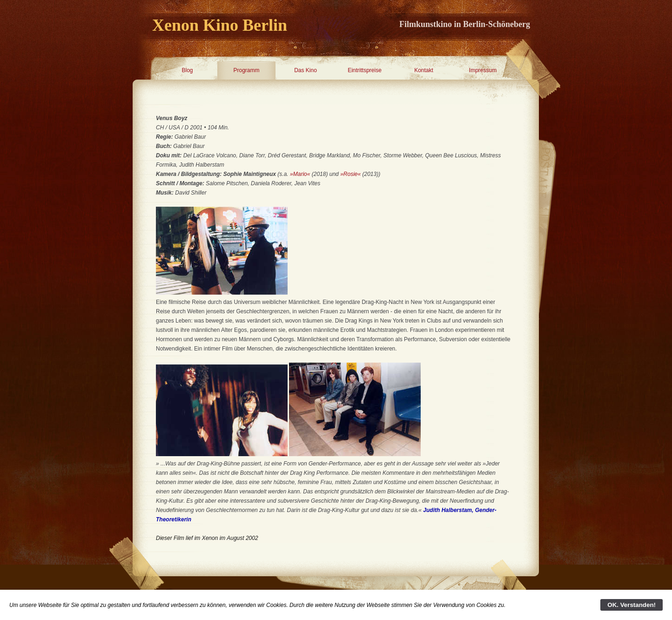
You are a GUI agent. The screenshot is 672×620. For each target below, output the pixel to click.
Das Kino (306, 70)
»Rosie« (350, 174)
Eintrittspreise (365, 70)
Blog (187, 70)
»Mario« (300, 174)
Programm (246, 70)
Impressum (483, 70)
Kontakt (424, 70)
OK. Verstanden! (632, 605)
